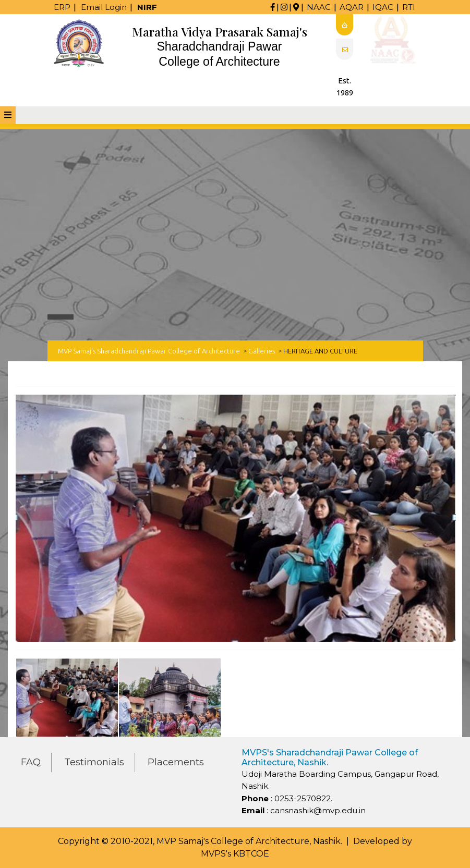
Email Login (104, 7)
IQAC (383, 7)
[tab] (8, 115)
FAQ (31, 762)
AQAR (352, 7)
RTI (409, 7)
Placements (176, 762)
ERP (62, 7)
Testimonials (94, 762)
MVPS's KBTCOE (235, 854)
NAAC (319, 7)
